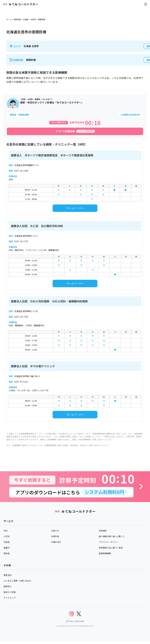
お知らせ (55, 531)
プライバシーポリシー (109, 542)
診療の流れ (56, 542)
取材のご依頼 (10, 592)
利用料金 (55, 536)
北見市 (33, 19)
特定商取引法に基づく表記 (111, 548)
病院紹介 (8, 586)
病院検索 (17, 19)
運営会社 (8, 575)
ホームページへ (75, 208)
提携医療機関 (105, 553)
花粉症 (7, 542)
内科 (6, 531)
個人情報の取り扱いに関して (112, 536)
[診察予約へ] (75, 487)
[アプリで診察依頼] (75, 131)
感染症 (7, 553)
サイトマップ (10, 598)
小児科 (7, 536)
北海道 (26, 19)
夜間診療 (42, 19)
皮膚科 (7, 548)
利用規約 (103, 531)
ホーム (9, 19)
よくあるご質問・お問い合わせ (17, 581)
